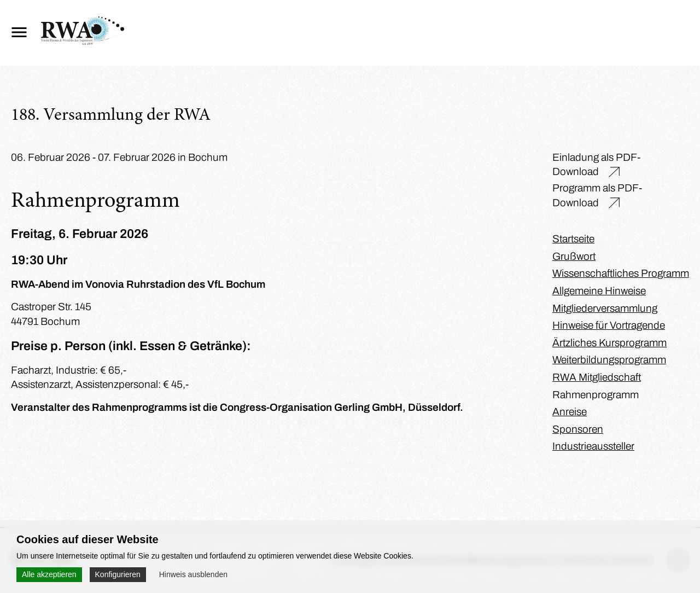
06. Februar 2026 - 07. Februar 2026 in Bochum (119, 157)
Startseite (573, 239)
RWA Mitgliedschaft (597, 377)
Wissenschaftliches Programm (621, 273)
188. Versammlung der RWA (111, 116)
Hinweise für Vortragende (609, 325)
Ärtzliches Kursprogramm (609, 343)
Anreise (570, 412)
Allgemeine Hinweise (599, 291)
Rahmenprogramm (596, 395)
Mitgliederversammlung (605, 308)
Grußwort (574, 256)
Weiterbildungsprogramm (609, 360)
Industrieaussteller (593, 446)
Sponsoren (578, 429)
